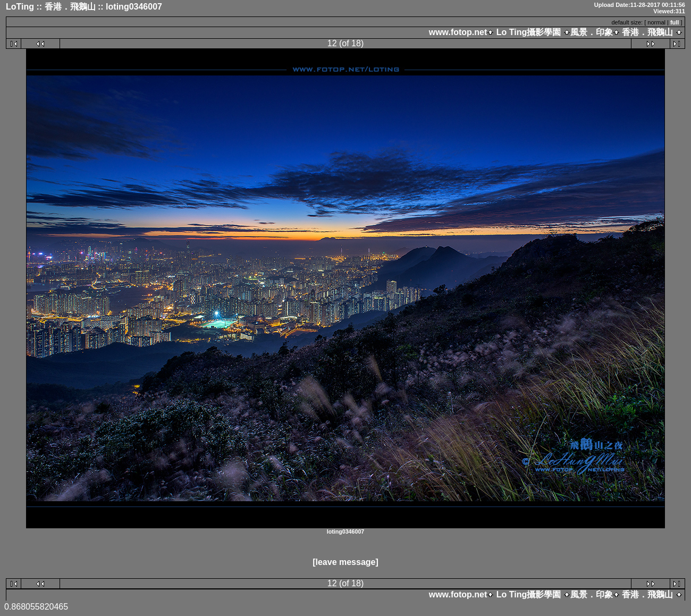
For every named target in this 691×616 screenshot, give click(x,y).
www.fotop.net (458, 32)
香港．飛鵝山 (648, 32)
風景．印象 (592, 32)
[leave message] (345, 562)
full (675, 22)
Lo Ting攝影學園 (528, 32)
